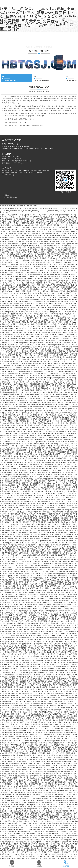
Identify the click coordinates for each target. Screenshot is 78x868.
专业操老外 (27, 687)
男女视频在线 (28, 852)
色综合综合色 (9, 646)
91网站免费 (26, 318)
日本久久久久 (63, 409)
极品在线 (66, 256)
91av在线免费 (5, 473)
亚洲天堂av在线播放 (29, 504)
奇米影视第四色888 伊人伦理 (54, 477)
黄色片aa (46, 363)
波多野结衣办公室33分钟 (29, 844)
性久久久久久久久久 (43, 310)
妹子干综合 (73, 749)
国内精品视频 (39, 314)
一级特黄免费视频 (22, 627)
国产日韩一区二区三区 (11, 299)
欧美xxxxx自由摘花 (37, 440)
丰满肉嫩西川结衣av (31, 454)
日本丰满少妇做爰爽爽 (34, 636)
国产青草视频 (27, 561)
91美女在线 (53, 745)
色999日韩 (60, 328)
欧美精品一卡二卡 (61, 697)
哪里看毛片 (21, 273)
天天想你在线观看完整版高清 (51, 407)
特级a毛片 (4, 636)
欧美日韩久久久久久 (45, 850)
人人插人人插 (53, 768)
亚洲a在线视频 (33, 594)
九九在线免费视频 (40, 823)
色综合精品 (64, 831)
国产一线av (66, 268)
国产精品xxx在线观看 (22, 308)
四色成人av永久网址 (20, 438)
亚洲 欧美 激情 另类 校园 (57, 504)
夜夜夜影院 (31, 310)
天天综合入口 (37, 493)
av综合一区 (21, 431)
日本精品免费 (16, 359)
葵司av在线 (37, 320)
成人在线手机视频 (61, 627)
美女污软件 (48, 361)
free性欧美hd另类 (27, 299)
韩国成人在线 (45, 367)
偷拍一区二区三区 (47, 260)
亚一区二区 (48, 225)
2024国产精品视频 (30, 753)
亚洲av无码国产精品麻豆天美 (52, 838)
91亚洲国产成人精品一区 (51, 580)
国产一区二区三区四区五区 (35, 831)
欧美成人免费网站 (69, 648)
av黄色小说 (12, 811)
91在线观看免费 (20, 336)
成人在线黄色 (66, 582)
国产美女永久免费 (67, 580)
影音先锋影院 (6, 225)
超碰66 (7, 745)
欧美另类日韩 (17, 638)
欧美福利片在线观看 (23, 557)
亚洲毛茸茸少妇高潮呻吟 (46, 442)
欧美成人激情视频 (50, 334)
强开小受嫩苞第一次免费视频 (49, 237)
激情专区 (40, 400)
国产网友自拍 (10, 708)
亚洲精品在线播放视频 (62, 240)
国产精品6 (29, 481)
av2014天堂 (38, 609)
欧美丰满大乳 (51, 654)
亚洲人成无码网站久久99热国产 (56, 586)
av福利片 (19, 518)
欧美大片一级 (42, 289)
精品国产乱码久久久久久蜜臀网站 (54, 805)
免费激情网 (35, 260)
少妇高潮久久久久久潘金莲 (57, 365)
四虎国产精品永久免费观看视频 (45, 299)
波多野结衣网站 (18, 704)
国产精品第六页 (71, 250)
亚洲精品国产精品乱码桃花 (10, 369)
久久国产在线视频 (59, 675)
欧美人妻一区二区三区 (64, 813)
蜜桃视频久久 (13, 372)
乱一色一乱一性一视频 (22, 662)
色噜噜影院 (59, 735)
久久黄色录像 (49, 677)
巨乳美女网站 (24, 652)
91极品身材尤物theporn (21, 225)
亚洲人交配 (54, 578)
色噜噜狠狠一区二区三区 (9, 297)
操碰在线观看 (64, 297)
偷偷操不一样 (16, 217)
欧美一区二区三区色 (44, 231)
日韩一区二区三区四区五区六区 (32, 827)
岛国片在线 (60, 823)
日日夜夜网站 (33, 240)
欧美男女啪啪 (6, 807)
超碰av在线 (50, 423)
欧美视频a (55, 516)
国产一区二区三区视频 (39, 369)
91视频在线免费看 (11, 778)
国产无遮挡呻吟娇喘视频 (9, 592)
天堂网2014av (59, 402)
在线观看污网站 (29, 413)
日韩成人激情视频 (56, 405)
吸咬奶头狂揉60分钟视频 (69, 392)
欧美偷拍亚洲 (37, 570)
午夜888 (43, 671)
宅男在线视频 (11, 320)
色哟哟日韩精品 (62, 244)
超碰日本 (20, 285)
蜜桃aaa (66, 427)
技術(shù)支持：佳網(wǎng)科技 (43, 149)
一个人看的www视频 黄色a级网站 (61, 726)
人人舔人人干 (62, 654)
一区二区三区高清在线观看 (60, 798)
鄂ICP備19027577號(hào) (10, 144)
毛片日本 (49, 446)
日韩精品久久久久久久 (32, 380)
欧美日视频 (26, 640)
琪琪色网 (58, 677)
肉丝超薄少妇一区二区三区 (34, 499)
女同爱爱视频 (34, 627)
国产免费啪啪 (16, 318)
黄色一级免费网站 (62, 671)
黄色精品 (59, 856)
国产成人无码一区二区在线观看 (31, 382)
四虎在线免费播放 (6, 735)
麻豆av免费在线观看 (41, 242)
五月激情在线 (14, 363)
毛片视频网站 (72, 252)
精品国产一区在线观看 (67, 378)
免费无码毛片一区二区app (9, 293)
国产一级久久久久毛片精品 (17, 289)
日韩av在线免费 (59, 801)
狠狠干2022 (28, 537)
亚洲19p (9, 776)
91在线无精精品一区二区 (24, 534)
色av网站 (55, 378)
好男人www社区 (51, 809)
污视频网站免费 (9, 675)
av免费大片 (56, 524)
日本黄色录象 (62, 460)
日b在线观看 (47, 256)
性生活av (19, 539)
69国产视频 (34, 631)
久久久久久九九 (21, 275)
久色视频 (53, 324)
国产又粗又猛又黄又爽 (45, 702)
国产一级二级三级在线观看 (36, 301)
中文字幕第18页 (36, 572)
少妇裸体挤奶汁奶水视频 (26, 324)
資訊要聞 (19, 170)
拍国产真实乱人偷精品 (52, 279)
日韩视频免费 (49, 464)
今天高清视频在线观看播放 (13, 454)
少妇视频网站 (69, 262)
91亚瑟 (3, 714)
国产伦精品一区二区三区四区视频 (46, 409)
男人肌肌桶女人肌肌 (13, 415)
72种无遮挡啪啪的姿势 (25, 466)
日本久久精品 (47, 398)
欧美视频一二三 (72, 398)
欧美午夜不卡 (62, 369)
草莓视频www (45, 537)
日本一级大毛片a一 (69, 724)
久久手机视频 (66, 834)
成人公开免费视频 (41, 852)
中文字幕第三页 (26, 691)
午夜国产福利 (13, 301)
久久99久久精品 (42, 303)
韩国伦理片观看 (37, 330)
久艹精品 (28, 330)
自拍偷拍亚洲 (65, 246)
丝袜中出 (3, 215)
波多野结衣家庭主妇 (7, 534)
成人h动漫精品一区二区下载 (64, 382)
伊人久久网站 (56, 588)
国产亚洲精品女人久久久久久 (47, 258)
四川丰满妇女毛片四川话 (41, 506)
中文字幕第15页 (18, 815)
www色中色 (63, 570)
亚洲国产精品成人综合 (27, 524)
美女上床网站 (63, 332)
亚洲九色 (57, 650)
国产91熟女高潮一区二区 (23, 376)
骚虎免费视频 (29, 479)
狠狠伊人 (23, 526)
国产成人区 (37, 718)
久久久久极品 (53, 728)
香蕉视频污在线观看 (37, 435)
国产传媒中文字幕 (65, 768)
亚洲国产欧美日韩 (48, 829)
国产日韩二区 (22, 248)
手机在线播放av (7, 462)
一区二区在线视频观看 (18, 792)
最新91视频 (14, 553)
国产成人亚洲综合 (30, 473)
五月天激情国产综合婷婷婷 (11, 504)
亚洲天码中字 (72, 258)
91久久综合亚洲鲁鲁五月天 (42, 530)
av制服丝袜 (9, 464)
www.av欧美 (4, 380)
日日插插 (28, 417)
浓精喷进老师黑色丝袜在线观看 (20, 530)
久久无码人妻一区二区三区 (42, 270)
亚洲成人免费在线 (49, 347)
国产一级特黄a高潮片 (53, 268)
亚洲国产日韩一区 (70, 341)
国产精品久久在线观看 (29, 501)
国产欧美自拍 (73, 460)
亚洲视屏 (56, 466)
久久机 (75, 582)
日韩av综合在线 (72, 363)
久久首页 (64, 279)
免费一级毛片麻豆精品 (15, 499)
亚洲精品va (73, 671)
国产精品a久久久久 (29, 229)
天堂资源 (45, 462)
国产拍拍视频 (34, 402)
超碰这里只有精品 (54, 254)
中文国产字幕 (5, 252)
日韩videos (73, 660)
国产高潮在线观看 (63, 322)
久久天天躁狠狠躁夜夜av (62, 440)
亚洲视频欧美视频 (67, 708)
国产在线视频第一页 (21, 258)
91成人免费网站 (9, 423)
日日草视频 (21, 310)
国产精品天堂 (32, 702)
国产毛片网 (29, 246)
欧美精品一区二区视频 (64, 669)
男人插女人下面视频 (45, 483)
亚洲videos (54, 596)
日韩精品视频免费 (63, 217)
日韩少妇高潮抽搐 (43, 545)
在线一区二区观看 (70, 405)
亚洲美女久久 (30, 303)
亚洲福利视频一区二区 (53, 248)
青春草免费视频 (36, 640)
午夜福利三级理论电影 (22, 260)
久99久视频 (64, 613)
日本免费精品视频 (69, 473)
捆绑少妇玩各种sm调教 (44, 349)
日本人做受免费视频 (67, 380)
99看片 (55, 332)
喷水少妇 (39, 770)
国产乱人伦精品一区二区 (53, 755)
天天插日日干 (6, 751)
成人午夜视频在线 (21, 646)
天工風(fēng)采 (31, 173)
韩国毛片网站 (18, 349)
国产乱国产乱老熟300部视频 (49, 666)
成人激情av (16, 365)
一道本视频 (43, 277)
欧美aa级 (22, 559)
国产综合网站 (42, 807)
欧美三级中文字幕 (47, 627)
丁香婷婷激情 (18, 537)
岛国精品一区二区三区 (62, 330)
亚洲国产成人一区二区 (68, 295)
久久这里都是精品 (10, 431)
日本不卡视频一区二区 (8, 722)
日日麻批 (36, 537)
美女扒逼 (74, 256)
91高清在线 (36, 417)
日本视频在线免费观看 (66, 359)
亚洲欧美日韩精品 (8, 400)
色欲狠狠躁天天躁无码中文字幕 (40, 646)
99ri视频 (31, 648)
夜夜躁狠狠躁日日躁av (16, 345)
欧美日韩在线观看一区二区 (14, 460)
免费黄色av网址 (68, 644)
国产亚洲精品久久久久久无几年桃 (41, 312)
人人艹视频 (31, 336)
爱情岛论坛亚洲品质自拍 (33, 625)
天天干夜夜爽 (69, 534)
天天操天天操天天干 (40, 522)
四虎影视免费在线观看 (34, 363)
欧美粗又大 (15, 683)
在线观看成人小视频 (12, 262)
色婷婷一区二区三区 (52, 660)
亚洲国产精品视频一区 (66, 318)
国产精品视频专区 (24, 722)
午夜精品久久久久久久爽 (68, 283)
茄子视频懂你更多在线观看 (58, 438)
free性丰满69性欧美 (36, 279)
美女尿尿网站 (25, 266)
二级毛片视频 (10, 295)
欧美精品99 (32, 807)
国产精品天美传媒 (36, 464)
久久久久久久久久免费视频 (62, 691)
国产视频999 (36, 580)
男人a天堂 (62, 258)
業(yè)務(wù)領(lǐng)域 (30, 170)
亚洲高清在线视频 (6, 258)
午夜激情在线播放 (21, 749)
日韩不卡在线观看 (57, 640)
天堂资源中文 (16, 697)
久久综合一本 (54, 283)
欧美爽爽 (45, 726)
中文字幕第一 (18, 712)
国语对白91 (31, 693)
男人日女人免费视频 (50, 450)
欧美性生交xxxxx (12, 456)
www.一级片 (54, 320)
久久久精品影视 (27, 840)
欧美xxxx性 (44, 458)
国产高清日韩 (31, 316)
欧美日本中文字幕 (72, 607)
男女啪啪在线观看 (55, 710)
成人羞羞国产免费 (67, 666)
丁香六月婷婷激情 (70, 720)
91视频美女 (65, 483)
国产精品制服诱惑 (44, 788)
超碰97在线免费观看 (20, 549)
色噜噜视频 (32, 252)
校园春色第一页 (15, 561)
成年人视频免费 (49, 532)
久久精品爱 (34, 584)
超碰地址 (62, 266)
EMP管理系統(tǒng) (8, 175)
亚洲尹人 (56, 483)
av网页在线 (20, 796)
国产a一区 (13, 512)
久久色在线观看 (13, 691)
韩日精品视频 (19, 303)
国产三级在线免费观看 (19, 277)
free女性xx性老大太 (50, 318)
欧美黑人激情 (73, 456)
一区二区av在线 (28, 227)
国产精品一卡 (58, 732)
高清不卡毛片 (47, 683)
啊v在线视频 (8, 510)
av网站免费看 (72, 829)
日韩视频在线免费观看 (41, 644)
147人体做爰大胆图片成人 (59, 355)
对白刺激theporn (61, 326)
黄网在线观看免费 (60, 475)
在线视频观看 (14, 617)
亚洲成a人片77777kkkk (13, 790)
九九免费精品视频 (41, 745)
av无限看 (40, 229)
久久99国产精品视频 (34, 565)
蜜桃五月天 (51, 262)
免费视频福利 (10, 328)
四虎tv (46, 574)
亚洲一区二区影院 (55, 551)
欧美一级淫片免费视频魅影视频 (67, 223)
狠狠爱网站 (27, 644)
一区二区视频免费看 (41, 710)
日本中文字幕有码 (16, 687)
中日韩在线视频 (15, 607)
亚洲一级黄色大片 (28, 374)
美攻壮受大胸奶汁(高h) (66, 757)
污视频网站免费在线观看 (48, 351)
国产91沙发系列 (68, 588)
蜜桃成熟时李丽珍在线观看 (62, 605)
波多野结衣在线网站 (63, 215)
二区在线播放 (59, 250)
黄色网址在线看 (66, 495)
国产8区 (3, 650)
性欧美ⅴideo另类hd (65, 761)
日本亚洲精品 (33, 516)
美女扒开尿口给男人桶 (44, 388)
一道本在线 (62, 351)
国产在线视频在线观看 (30, 485)
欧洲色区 (28, 720)
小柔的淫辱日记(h (53, 295)
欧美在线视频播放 (34, 372)
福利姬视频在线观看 (8, 458)
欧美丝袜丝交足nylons (8, 273)
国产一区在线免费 (14, 322)
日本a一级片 (31, 475)
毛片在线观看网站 (36, 415)
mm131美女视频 (48, 345)
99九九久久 (71, 386)
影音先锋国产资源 (23, 440)
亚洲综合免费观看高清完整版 (43, 250)
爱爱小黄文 (70, 530)
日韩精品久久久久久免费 (53, 491)
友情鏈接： (7, 195)
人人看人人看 (57, 256)
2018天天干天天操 (38, 359)
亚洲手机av (66, 555)
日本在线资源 (37, 720)
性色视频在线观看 (19, 291)
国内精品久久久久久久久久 (14, 491)
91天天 (55, 297)
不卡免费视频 (72, 493)
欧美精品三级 (61, 821)
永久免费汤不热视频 (23, 642)
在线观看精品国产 (45, 600)
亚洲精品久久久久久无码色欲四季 (37, 355)
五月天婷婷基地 (45, 516)
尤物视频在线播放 (18, 231)
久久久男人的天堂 (48, 417)
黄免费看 (49, 440)
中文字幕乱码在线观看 (37, 654)
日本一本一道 (56, 310)
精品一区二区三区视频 (65, 763)
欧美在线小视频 (11, 619)
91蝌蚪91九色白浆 (18, 246)
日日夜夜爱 (4, 543)
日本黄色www (48, 382)
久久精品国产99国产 (56, 384)
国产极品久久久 (38, 794)
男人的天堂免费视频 (67, 811)
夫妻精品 (59, 262)
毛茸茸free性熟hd (57, 609)
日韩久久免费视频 (16, 380)
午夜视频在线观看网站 (24, 489)
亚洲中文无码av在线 (71, 349)
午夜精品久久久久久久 (41, 737)
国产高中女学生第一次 (64, 553)
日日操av (45, 596)
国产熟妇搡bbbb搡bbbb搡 (23, 495)
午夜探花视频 (72, 475)
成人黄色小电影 (49, 652)
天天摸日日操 (58, 306)
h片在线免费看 (40, 444)
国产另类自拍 (8, 411)
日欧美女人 (62, 547)
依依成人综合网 (7, 349)
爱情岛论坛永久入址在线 (10, 844)
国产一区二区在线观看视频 (54, 314)
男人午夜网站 (45, 588)
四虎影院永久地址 (34, 462)
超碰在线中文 (21, 237)
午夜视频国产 (67, 289)
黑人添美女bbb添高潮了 (61, 231)
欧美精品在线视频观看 (61, 683)
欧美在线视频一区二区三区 (48, 685)
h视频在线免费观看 (35, 450)
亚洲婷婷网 (51, 553)
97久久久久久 (38, 392)
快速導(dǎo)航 (6, 168)
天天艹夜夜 (14, 433)
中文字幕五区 (29, 349)
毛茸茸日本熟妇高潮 (66, 506)
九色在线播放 (58, 421)
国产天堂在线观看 (68, 277)
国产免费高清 (48, 679)
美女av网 (28, 768)
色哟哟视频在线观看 (51, 456)
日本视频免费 (41, 429)
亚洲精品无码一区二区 (50, 557)
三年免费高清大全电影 (47, 244)
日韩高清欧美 (22, 623)
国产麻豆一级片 (30, 285)
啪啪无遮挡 (57, 759)
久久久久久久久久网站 (8, 386)
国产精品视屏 (45, 638)
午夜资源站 (9, 594)
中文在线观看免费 (61, 260)
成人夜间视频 (31, 578)
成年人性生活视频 (21, 654)
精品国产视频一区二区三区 (65, 345)
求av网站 (74, 231)
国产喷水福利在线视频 (17, 545)
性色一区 (33, 811)
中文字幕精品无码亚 (27, 390)
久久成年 (53, 273)
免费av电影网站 (43, 285)
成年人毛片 (67, 431)
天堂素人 (42, 543)
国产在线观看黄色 (70, 308)
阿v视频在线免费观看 (40, 687)
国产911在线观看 (69, 689)
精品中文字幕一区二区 (65, 273)
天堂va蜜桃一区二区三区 (69, 737)
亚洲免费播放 (14, 526)
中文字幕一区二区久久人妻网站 (19, 724)
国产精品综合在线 (48, 821)
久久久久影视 (34, 798)
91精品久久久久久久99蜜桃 (46, 374)
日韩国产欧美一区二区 (19, 757)
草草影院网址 (39, 466)
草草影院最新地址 (26, 609)
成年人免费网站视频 (40, 281)
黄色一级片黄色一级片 (27, 339)
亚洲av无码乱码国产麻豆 (53, 689)
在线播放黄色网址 (10, 563)
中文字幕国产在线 (39, 376)
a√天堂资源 (41, 252)
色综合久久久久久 (8, 654)
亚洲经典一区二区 (42, 390)
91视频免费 (7, 840)
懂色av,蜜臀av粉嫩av (14, 452)
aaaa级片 (18, 572)
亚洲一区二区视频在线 (39, 308)
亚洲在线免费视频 (59, 398)
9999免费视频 (50, 611)
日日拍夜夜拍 (70, 425)
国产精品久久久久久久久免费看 (11, 343)
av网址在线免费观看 (54, 454)
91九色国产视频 (10, 256)
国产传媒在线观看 (34, 326)
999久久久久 (5, 813)
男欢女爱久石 (5, 314)
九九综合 (71, 365)
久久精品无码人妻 (47, 563)
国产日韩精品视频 (6, 260)
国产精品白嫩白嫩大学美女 (45, 219)
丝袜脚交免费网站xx (10, 402)
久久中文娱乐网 (6, 584)
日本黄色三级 (32, 291)
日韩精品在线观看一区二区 (11, 716)
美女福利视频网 (31, 741)
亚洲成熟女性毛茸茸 (31, 244)
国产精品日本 (6, 365)
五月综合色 (17, 227)
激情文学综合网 (6, 549)
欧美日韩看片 (53, 807)
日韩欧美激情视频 (6, 376)
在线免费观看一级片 (13, 485)
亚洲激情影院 (58, 349)
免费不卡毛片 (18, 510)
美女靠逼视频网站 (14, 555)
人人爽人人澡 (8, 336)
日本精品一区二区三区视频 (34, 491)
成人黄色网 (66, 770)
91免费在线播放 (56, 357)
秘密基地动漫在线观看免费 (64, 563)
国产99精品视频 (9, 796)
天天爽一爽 (18, 223)
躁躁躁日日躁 (30, 574)
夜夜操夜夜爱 (34, 759)
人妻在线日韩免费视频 (54, 648)
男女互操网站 (62, 233)
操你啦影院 (63, 745)
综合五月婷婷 (10, 341)
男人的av (50, 629)
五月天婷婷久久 (59, 225)
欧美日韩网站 (24, 402)
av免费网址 (37, 561)
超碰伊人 (39, 336)
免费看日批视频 (15, 660)
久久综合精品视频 (31, 765)
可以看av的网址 (38, 510)
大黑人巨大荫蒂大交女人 (69, 501)
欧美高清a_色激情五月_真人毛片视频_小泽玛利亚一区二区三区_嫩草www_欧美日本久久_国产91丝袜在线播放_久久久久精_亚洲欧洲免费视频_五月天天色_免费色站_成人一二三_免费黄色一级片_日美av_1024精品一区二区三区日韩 (39, 19)
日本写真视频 (32, 623)
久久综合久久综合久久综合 (19, 759)
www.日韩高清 (41, 582)
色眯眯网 (66, 394)
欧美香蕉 (15, 609)
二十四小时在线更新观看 (20, 728)
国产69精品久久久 (35, 596)
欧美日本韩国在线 (42, 405)
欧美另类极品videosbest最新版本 (29, 782)
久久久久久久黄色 (39, 295)
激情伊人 (64, 448)
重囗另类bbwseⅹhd (61, 603)
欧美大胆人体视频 (52, 831)
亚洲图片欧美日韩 (45, 518)
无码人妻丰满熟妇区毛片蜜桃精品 (54, 235)
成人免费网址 (13, 215)
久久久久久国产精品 (26, 242)
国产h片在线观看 (45, 332)
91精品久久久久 (35, 726)
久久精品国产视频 (56, 264)
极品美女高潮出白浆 (15, 644)
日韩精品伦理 (16, 772)
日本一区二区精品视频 (9, 351)
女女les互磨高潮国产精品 (58, 458)
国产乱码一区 (72, 235)
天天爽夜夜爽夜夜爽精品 (52, 275)
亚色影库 (58, 528)
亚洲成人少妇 (19, 605)
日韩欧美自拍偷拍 (26, 497)
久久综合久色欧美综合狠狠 (21, 493)
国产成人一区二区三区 (61, 287)
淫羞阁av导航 (13, 780)
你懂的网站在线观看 (10, 603)
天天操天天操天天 (41, 592)
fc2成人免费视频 (45, 584)
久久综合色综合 (57, 229)
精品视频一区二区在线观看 (66, 219)
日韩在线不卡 (32, 237)
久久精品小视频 (17, 407)
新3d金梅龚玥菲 (58, 642)
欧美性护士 (5, 477)
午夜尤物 (55, 506)
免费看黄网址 (60, 433)
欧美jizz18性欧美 (12, 382)
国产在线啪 (74, 347)
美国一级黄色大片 (60, 415)
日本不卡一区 (39, 268)
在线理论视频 (72, 547)
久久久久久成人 (28, 254)
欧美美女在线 (62, 299)
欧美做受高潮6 (5, 493)
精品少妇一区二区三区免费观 (41, 421)
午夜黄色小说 (25, 617)
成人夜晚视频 (55, 846)
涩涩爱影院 (47, 625)
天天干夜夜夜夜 (41, 223)
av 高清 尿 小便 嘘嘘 (52, 495)
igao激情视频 (13, 836)
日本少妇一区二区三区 (50, 565)
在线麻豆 (4, 409)
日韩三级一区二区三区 (24, 522)
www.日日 (3, 388)
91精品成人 (16, 673)
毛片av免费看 (14, 384)
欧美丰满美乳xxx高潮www (11, 394)
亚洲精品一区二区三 (15, 413)
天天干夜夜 (66, 254)
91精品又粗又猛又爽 (34, 347)
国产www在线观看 (13, 501)
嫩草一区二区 (27, 772)
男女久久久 (72, 629)
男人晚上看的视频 (20, 326)
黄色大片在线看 (59, 530)
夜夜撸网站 (73, 784)
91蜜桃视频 (45, 798)
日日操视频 (26, 359)
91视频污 (8, 438)
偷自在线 (38, 256)
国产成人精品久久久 (35, 603)
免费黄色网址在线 (37, 225)
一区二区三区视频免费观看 (66, 374)
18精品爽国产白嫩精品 (23, 570)
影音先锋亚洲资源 (16, 419)
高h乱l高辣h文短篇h (26, 592)
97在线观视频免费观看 (25, 256)
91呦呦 (32, 553)
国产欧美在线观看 (25, 506)
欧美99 (75, 431)
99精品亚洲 (49, 794)
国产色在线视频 (41, 254)
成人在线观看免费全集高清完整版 (12, 378)
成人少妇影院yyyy (55, 473)
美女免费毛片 (32, 747)
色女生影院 (64, 456)
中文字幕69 (4, 512)
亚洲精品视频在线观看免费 (67, 324)
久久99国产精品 (23, 386)
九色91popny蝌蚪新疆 (52, 396)
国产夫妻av (29, 699)
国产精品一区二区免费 (57, 673)
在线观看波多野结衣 (22, 590)
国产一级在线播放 (14, 374)
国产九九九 (28, 677)
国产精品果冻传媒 (20, 462)
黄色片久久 (25, 673)
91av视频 (48, 466)
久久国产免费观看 (71, 384)
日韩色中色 (70, 372)
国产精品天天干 (49, 508)
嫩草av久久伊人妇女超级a (36, 341)
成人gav (9, 291)
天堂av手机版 (24, 836)
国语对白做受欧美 (57, 559)
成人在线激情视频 (20, 761)
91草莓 (74, 848)
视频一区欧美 (47, 675)
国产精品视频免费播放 (41, 264)
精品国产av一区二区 (71, 229)
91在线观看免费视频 (40, 768)
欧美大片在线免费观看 (70, 407)
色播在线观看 (43, 473)
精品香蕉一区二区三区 (32, 367)
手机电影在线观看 (27, 334)
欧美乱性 (73, 590)
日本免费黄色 (62, 301)
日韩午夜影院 (33, 328)
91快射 (65, 784)
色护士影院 (19, 768)
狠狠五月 (32, 400)
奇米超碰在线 (63, 444)
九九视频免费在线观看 (36, 248)
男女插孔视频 (42, 384)
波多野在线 (52, 281)
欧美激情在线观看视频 (31, 407)
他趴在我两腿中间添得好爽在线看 (57, 819)
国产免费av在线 (51, 359)
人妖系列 (56, 361)
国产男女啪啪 (40, 648)
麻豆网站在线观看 (54, 277)
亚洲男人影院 (71, 753)
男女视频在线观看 (20, 450)
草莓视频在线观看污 (46, 240)
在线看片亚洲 (5, 706)
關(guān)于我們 (10, 170)
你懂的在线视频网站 (54, 376)
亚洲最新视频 (57, 431)
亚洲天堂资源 (14, 801)
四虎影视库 (52, 786)
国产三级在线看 (29, 223)
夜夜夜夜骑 (58, 427)
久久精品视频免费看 (69, 248)
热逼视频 (12, 440)
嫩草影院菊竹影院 (44, 501)
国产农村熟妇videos (8, 633)
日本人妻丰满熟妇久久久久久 (41, 801)
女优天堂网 (66, 528)
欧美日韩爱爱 (30, 378)
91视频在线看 (55, 242)
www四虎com (10, 489)
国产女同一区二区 (10, 283)
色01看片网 (21, 520)
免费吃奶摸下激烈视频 (45, 475)
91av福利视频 (72, 790)
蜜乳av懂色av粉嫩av (25, 567)
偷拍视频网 (9, 629)
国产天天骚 (5, 433)
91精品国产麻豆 (26, 293)
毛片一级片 (4, 561)
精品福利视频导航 (71, 559)
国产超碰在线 (42, 598)
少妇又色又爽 (14, 543)
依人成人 (12, 520)
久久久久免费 (28, 452)
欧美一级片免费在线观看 (26, 283)
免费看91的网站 (46, 759)
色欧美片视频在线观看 (17, 475)
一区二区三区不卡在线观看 (14, 699)
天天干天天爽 (20, 743)
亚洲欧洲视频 (32, 850)
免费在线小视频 (69, 390)
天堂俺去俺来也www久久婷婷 (34, 221)
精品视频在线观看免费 (52, 834)
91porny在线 (43, 858)
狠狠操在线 (32, 289)
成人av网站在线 (21, 516)
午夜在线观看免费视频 (30, 817)
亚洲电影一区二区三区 (31, 306)
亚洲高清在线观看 (10, 357)
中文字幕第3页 (67, 551)
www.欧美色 (67, 275)
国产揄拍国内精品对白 (61, 227)
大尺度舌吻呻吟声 (31, 605)
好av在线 (25, 217)
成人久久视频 (57, 720)
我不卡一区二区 (32, 215)
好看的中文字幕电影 (70, 376)
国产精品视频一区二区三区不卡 (31, 576)
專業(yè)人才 (15, 173)
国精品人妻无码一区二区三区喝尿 (61, 303)
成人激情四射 (31, 854)
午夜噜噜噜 (37, 675)
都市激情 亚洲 (5, 831)
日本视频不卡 (10, 615)
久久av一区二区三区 (35, 396)
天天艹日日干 (22, 240)
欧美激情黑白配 (41, 479)
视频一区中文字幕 (63, 347)
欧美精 (55, 419)
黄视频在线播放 (15, 229)
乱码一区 (3, 237)
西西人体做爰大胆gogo (48, 662)
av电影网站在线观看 (10, 588)
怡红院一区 (65, 361)
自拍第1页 (24, 487)
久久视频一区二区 (49, 739)
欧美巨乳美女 (14, 695)
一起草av (70, 796)
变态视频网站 (69, 778)
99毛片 (23, 363)
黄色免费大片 (48, 603)
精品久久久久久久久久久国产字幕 (53, 372)
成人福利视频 (8, 308)
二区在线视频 (24, 553)
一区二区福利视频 (20, 594)
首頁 (3, 170)
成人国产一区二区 (25, 780)
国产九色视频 (67, 357)
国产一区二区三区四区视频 (39, 386)
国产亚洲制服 (20, 578)
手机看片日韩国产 (39, 468)
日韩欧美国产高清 (22, 423)
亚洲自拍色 (57, 850)
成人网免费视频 (48, 326)
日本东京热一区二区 (14, 254)
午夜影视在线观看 (51, 607)
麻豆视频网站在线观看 (45, 528)
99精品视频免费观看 (30, 518)
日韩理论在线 (16, 429)
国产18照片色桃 (20, 834)
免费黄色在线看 (50, 499)
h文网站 (3, 254)
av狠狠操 (45, 320)
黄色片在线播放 (58, 512)
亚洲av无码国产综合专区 (40, 617)
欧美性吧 (14, 339)
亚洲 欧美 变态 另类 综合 (42, 293)
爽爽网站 (45, 561)
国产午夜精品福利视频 (58, 386)
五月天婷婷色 (52, 301)
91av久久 (67, 306)
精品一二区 (52, 369)
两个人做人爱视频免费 (9, 233)
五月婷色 (22, 215)
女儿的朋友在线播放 (53, 221)
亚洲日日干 (51, 217)
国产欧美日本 (20, 341)
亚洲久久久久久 (46, 287)
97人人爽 (70, 561)
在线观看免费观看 (69, 270)
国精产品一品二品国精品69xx (29, 287)
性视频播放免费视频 (40, 658)
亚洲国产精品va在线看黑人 (42, 512)
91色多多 (52, 223)
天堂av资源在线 (40, 712)
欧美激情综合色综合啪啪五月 (17, 596)
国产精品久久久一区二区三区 (57, 543)
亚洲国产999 (57, 270)
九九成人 (47, 229)
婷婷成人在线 (50, 322)
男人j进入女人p (46, 306)
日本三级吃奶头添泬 (20, 396)
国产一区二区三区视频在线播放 (66, 312)
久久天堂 (62, 807)
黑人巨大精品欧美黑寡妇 (43, 227)
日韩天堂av (37, 567)
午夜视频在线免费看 (49, 233)
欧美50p (71, 557)
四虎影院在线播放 (67, 574)
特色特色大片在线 (62, 712)
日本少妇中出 (31, 273)
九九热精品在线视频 (45, 747)
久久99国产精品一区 (15, 221)
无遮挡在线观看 (63, 281)
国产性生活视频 (57, 293)
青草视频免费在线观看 (52, 246)
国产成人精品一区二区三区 (28, 600)
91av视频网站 (36, 318)
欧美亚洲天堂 (6, 231)
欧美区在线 (4, 475)
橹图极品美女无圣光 (63, 417)
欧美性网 (33, 384)
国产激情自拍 (25, 369)
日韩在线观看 (66, 524)
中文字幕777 (19, 330)
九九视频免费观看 (25, 838)
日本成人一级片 (20, 565)
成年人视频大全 (43, 273)
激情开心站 (71, 807)
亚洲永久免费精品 (68, 221)
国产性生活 (29, 314)
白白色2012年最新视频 (38, 217)
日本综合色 (48, 330)
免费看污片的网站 (15, 409)
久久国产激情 (60, 423)
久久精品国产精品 (6, 326)
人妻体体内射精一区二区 (12, 640)
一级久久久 (62, 334)
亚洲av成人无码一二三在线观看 (33, 322)
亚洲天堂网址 (37, 772)
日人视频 (55, 380)
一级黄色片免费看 (34, 398)
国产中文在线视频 (67, 242)
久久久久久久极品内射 (11, 586)
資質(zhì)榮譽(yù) (43, 170)
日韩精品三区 (33, 277)
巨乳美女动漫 (68, 636)
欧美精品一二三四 (58, 753)
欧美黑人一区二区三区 (64, 485)
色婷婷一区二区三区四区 (9, 250)
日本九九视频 (42, 504)
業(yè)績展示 (6, 173)
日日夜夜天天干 (29, 219)
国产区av (33, 258)
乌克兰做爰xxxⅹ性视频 (46, 291)
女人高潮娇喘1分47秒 (50, 572)
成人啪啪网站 (28, 343)
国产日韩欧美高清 (50, 576)
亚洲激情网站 (57, 600)
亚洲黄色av (37, 235)
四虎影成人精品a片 (50, 493)
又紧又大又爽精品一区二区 (52, 664)
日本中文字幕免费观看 (55, 479)
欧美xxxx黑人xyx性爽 (50, 266)
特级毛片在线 (21, 850)
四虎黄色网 (59, 464)
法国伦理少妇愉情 (25, 233)
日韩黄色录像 (6, 673)
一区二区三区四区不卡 (8, 285)
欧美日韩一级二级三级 (8, 310)
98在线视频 (51, 856)
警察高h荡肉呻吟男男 (47, 735)
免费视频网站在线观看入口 (38, 438)
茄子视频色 (38, 246)
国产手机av (21, 357)
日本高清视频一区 (69, 852)
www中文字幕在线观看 (35, 411)
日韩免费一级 (14, 270)
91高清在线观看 (54, 522)
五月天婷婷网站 (13, 264)
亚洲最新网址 (43, 619)
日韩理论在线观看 (36, 689)
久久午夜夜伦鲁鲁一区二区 (63, 388)
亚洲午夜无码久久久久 (33, 345)
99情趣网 (34, 543)
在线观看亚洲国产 (42, 324)
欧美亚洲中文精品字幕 (16, 388)
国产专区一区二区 (66, 687)
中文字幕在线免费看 (10, 730)
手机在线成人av (62, 532)
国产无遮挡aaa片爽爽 (47, 215)
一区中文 (29, 431)
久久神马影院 (11, 448)
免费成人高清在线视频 (66, 450)
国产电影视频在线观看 (44, 796)
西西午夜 (10, 658)
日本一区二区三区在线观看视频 (31, 679)
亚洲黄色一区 (24, 312)
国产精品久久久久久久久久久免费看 (55, 539)
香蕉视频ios (46, 567)
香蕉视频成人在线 (25, 250)
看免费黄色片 (47, 427)
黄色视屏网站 (13, 287)
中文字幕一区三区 (71, 367)
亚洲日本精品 (14, 390)
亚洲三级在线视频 (28, 365)
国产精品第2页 (12, 316)
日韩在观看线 (62, 520)
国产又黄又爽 (72, 471)
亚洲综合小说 (17, 244)
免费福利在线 (22, 279)
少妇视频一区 (25, 262)
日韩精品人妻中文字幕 (48, 656)
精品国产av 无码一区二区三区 (32, 607)
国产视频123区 (54, 858)
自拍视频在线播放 (20, 471)
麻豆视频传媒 (31, 545)
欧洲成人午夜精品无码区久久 (17, 398)
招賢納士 (39, 173)
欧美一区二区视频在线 (14, 367)
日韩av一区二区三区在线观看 (33, 714)
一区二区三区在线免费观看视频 (41, 836)
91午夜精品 (48, 415)
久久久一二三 (70, 446)
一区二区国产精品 (31, 446)
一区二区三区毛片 (65, 419)
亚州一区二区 (13, 242)
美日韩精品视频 (26, 264)
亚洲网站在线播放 (45, 749)
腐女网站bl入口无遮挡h (11, 334)
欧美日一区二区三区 (29, 442)
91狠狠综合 (57, 724)
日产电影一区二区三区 (44, 297)
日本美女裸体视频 (6, 330)
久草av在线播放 (28, 555)
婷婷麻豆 (24, 683)
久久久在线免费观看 (24, 281)
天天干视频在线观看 (38, 262)
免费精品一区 (36, 821)
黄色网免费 (62, 493)
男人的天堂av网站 (42, 339)
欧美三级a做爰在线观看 (47, 842)
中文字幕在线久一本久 (49, 547)
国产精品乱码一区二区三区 (56, 252)
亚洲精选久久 (33, 332)
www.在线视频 (23, 351)
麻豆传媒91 (35, 662)
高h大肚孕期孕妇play (29, 394)
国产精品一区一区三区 (51, 613)
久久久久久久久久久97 (55, 621)
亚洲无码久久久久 (66, 320)
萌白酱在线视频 (15, 444)
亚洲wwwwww (68, 316)
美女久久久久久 (8, 671)
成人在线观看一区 (21, 400)
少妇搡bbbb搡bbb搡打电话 (57, 481)
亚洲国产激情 (73, 836)
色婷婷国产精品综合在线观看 (13, 574)
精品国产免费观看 (6, 662)
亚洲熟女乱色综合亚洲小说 (10, 631)
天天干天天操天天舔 (35, 275)
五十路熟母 (24, 681)
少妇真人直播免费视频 (35, 792)
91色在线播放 (31, 231)
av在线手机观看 (57, 367)
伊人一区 (66, 677)
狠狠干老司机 (17, 306)
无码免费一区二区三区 (45, 316)
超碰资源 (42, 446)
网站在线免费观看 (11, 506)
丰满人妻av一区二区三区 (28, 528)
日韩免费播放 (49, 343)
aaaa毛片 (67, 464)
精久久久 (20, 458)
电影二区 (21, 316)
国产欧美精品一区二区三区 (53, 411)
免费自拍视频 (39, 495)
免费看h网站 (21, 650)
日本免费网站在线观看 (19, 332)
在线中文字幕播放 (28, 429)
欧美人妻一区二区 (36, 361)
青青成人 (39, 732)
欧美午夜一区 (65, 237)
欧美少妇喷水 (5, 407)
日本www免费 (55, 339)
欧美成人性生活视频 (32, 704)
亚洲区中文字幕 (20, 411)
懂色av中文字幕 (54, 592)
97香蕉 (60, 452)
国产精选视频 (72, 633)
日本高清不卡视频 (25, 512)
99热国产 (28, 295)
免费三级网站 (62, 526)
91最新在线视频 (21, 708)
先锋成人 (42, 454)
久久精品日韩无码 (22, 361)
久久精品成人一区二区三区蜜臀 (38, 357)
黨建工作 (22, 173)
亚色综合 (46, 609)
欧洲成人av (58, 316)
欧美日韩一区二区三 (29, 483)
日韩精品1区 (72, 704)
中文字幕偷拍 (28, 425)
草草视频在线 (13, 825)
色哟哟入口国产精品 (12, 679)
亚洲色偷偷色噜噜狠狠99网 (14, 481)
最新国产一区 (19, 741)
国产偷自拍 (18, 219)
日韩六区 (3, 499)
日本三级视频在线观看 (56, 425)
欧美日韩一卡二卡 (55, 289)
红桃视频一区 (44, 844)
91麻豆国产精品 (32, 743)
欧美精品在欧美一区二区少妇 (33, 477)
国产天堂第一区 (10, 281)
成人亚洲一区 (11, 782)
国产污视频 (13, 312)
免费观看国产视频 (44, 753)
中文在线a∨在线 (42, 283)
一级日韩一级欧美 (16, 425)
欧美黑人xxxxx (26, 270)
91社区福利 (36, 233)
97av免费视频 (60, 291)
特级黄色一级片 (43, 578)
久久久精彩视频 (23, 811)
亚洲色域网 (23, 372)
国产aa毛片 (60, 842)
